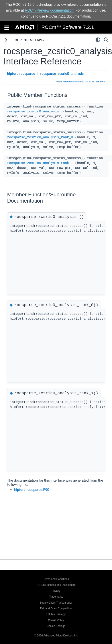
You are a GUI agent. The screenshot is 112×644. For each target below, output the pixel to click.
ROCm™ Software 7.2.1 (68, 27)
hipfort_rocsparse (21, 74)
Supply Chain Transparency (56, 603)
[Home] (17, 40)
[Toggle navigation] (7, 27)
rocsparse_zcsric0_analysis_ (34, 112)
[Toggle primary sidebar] (6, 40)
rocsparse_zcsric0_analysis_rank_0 (40, 137)
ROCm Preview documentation (49, 10)
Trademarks (56, 597)
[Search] (106, 40)
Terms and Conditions (56, 579)
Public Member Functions (69, 82)
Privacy (56, 591)
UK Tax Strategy (56, 614)
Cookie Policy (56, 620)
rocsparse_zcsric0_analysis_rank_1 (40, 163)
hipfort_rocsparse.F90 (32, 500)
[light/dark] (98, 40)
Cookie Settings (56, 626)
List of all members (95, 82)
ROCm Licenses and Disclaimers (56, 585)
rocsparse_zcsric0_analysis (62, 74)
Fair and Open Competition (56, 608)
